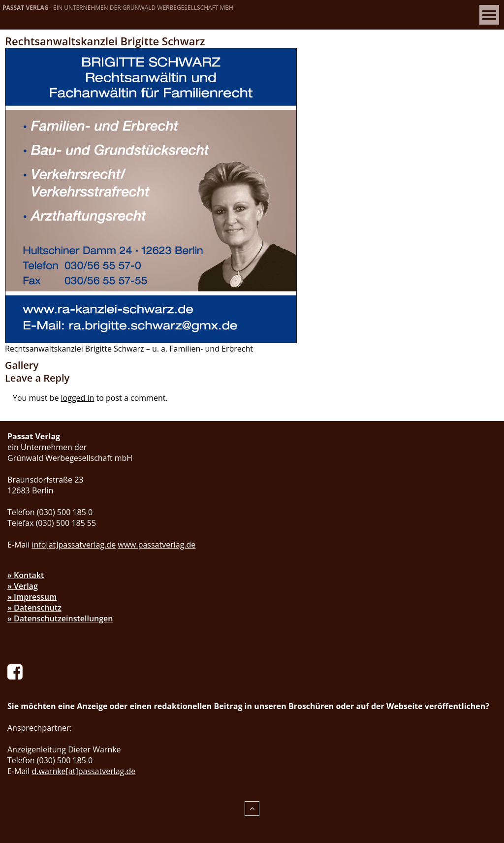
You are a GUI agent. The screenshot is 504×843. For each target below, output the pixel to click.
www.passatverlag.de (157, 545)
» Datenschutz (34, 608)
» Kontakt (26, 575)
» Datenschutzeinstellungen (60, 618)
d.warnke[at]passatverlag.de (84, 771)
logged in (78, 398)
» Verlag (23, 586)
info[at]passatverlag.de (74, 545)
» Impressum (32, 597)
